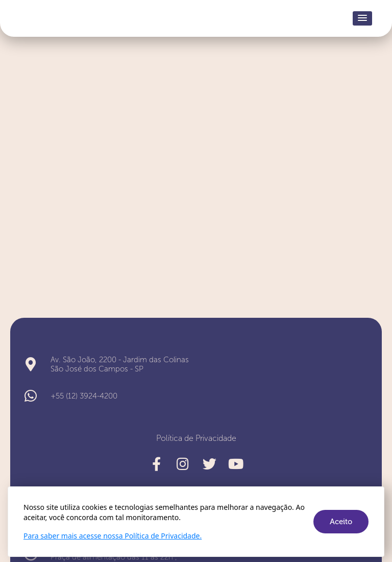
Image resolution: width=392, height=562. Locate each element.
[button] (362, 18)
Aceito (341, 522)
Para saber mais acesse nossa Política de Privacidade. (113, 536)
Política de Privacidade (196, 438)
